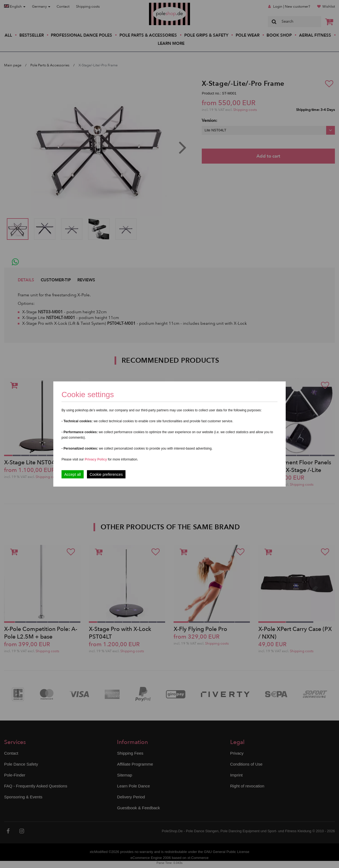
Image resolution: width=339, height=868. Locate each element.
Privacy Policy (96, 459)
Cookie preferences (106, 474)
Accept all (73, 474)
